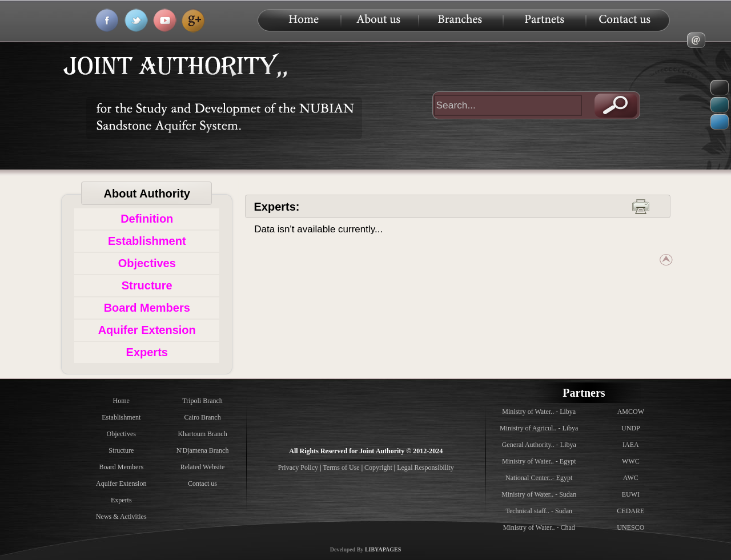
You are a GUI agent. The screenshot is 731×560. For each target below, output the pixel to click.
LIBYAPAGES (383, 549)
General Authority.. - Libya (539, 445)
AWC (631, 478)
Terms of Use (341, 468)
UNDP (631, 428)
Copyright (378, 468)
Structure (147, 285)
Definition (147, 219)
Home (121, 401)
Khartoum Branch (202, 434)
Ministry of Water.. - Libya (539, 412)
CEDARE (630, 511)
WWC (631, 461)
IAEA (631, 445)
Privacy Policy (299, 468)
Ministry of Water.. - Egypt (539, 461)
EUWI (631, 494)
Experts (147, 352)
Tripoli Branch (202, 401)
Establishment (147, 241)
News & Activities (121, 517)
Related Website (203, 467)
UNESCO (630, 527)
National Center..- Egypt (539, 478)
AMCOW (631, 412)
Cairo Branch (202, 417)
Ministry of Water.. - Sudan (539, 494)
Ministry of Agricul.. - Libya (539, 428)
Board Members (147, 308)
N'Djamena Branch (203, 450)
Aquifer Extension (147, 330)
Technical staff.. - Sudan (539, 511)
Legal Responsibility (425, 468)
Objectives (147, 263)
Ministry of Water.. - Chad (539, 527)
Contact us (202, 484)
